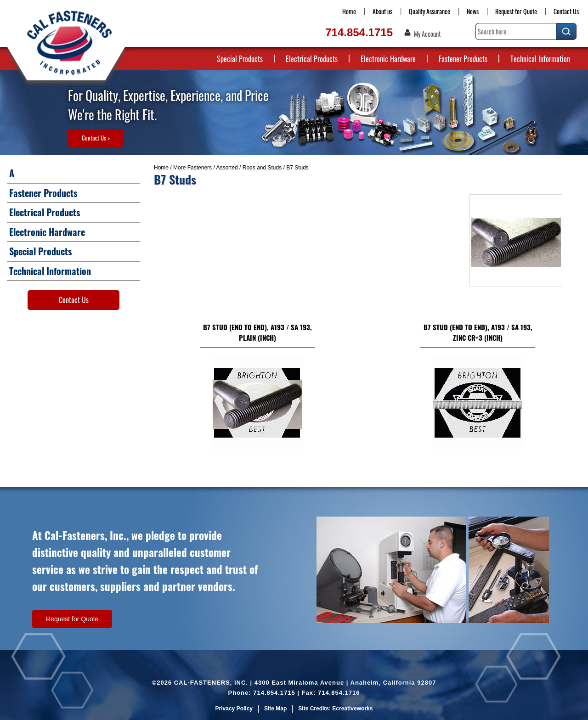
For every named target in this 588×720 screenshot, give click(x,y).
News (473, 11)
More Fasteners (192, 168)
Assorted (227, 168)
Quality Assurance (430, 11)
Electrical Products (312, 59)
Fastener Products (463, 59)
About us (382, 11)
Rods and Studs (262, 168)
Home (349, 11)
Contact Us (566, 11)
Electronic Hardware (388, 59)
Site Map (275, 709)
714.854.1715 (359, 32)
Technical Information (540, 59)
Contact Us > (96, 138)
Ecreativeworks (352, 709)
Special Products (240, 59)
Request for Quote (516, 11)
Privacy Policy (234, 709)
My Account (427, 34)
